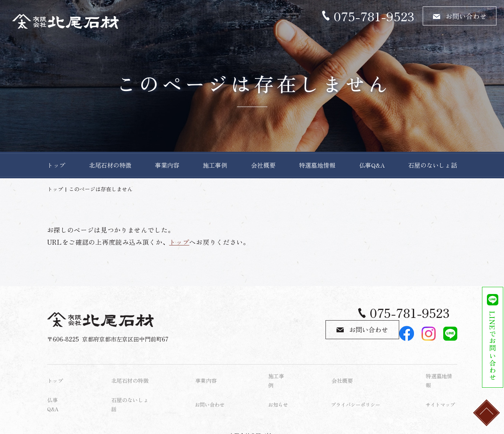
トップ (56, 165)
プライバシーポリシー (357, 388)
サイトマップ (441, 388)
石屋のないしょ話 (433, 165)
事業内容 (167, 165)
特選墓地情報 (317, 165)
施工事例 (215, 165)
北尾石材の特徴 (110, 165)
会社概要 (263, 165)
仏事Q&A (372, 165)
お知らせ (279, 388)
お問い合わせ (466, 16)
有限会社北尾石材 (250, 413)
